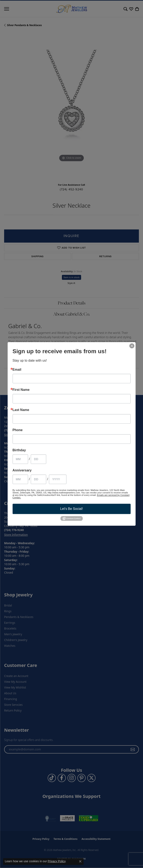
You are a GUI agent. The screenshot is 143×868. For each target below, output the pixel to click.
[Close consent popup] (80, 861)
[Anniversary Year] (58, 479)
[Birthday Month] (20, 459)
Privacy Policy (57, 861)
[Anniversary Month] (20, 479)
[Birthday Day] (38, 459)
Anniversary (22, 470)
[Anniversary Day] (38, 479)
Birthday (19, 450)
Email (17, 370)
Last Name (21, 410)
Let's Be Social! (72, 509)
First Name (21, 390)
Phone (18, 430)
